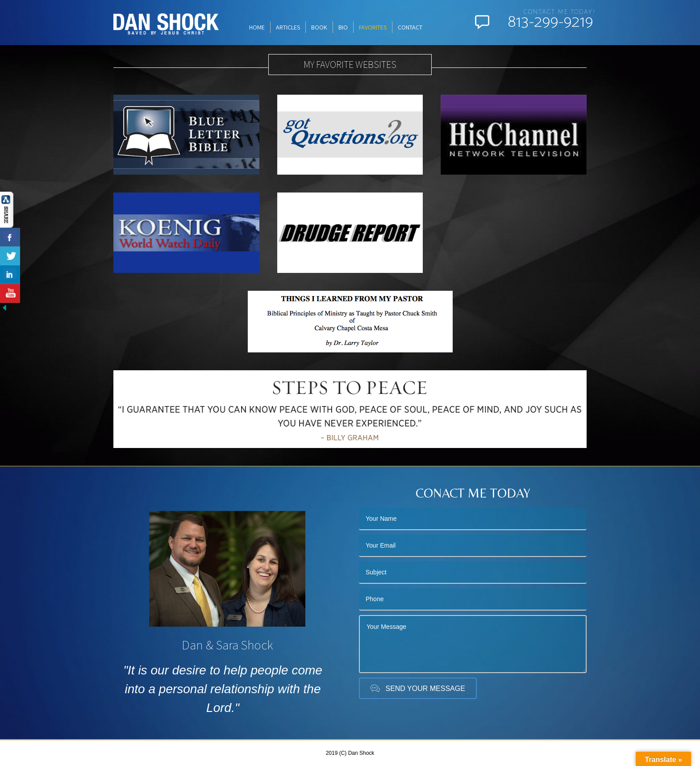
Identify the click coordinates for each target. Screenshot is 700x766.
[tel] (473, 599)
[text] (473, 519)
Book (319, 27)
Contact (410, 27)
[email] (473, 546)
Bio (343, 27)
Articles (288, 27)
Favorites (373, 27)
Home (257, 27)
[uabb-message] (473, 644)
